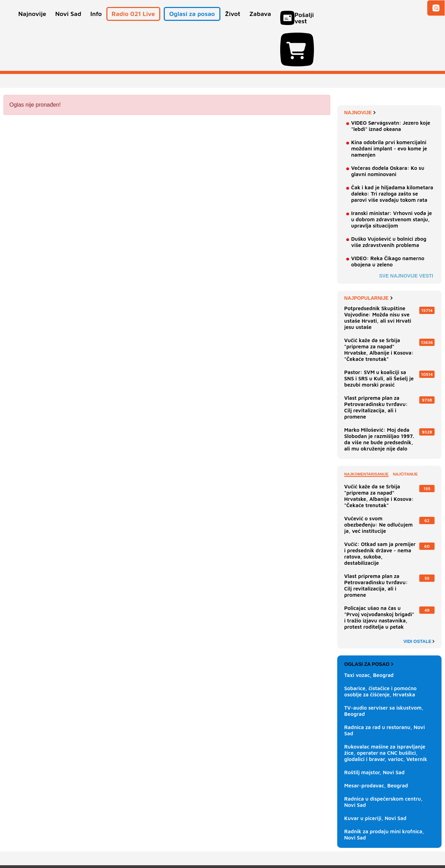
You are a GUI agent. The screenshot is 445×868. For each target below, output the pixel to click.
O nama (18, 842)
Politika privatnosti (193, 842)
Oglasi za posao (369, 625)
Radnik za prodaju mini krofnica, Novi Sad (384, 795)
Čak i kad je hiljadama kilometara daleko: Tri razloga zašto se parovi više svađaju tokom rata (392, 154)
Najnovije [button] (32, 23)
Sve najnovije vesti (406, 236)
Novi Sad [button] (68, 23)
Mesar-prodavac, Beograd (376, 746)
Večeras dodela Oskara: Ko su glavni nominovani (388, 131)
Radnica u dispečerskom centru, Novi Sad (383, 762)
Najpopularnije (368, 258)
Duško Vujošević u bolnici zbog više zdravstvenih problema (389, 202)
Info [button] (96, 23)
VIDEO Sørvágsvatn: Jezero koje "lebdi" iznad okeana (391, 86)
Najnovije (360, 73)
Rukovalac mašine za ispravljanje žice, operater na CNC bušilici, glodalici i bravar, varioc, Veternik (386, 713)
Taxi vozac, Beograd (369, 635)
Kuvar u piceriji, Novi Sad (375, 779)
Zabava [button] (260, 23)
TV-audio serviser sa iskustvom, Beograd (384, 671)
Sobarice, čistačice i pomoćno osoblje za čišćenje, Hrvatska (380, 652)
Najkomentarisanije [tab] (366, 435)
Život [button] (233, 23)
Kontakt (80, 842)
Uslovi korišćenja (145, 842)
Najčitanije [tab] (405, 435)
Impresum (107, 842)
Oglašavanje (49, 842)
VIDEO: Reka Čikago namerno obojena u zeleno (388, 222)
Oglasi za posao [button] (192, 23)
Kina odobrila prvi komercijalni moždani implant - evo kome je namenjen (389, 109)
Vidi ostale (419, 602)
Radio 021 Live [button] (133, 23)
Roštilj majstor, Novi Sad (374, 733)
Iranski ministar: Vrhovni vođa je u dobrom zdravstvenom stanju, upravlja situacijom (391, 180)
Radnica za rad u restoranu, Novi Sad (385, 691)
